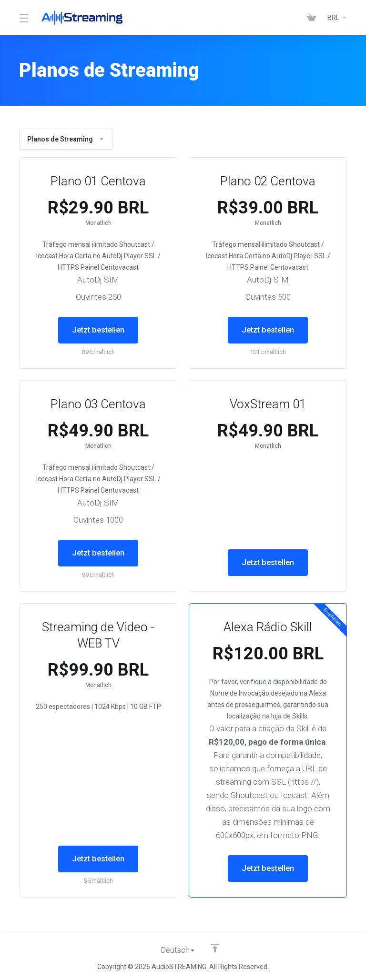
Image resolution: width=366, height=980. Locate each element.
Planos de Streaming (66, 139)
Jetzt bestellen (98, 330)
